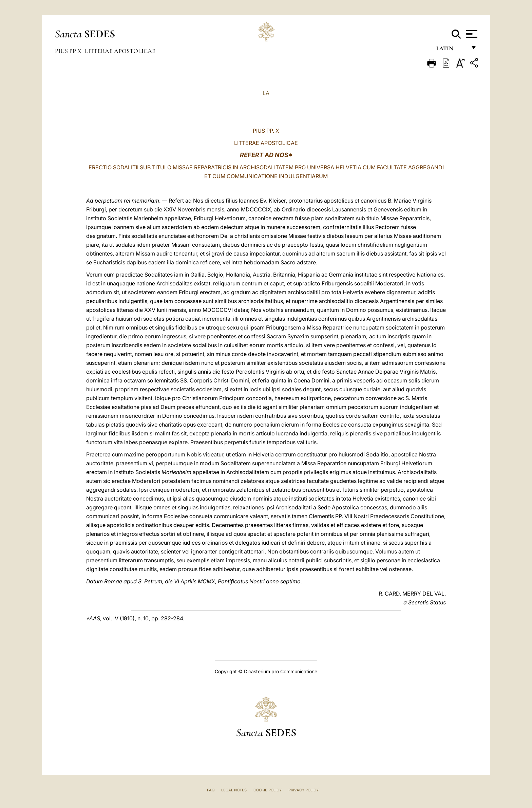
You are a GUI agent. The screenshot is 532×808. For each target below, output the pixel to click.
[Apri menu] (471, 34)
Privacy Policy (303, 790)
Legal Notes (234, 790)
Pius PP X (69, 51)
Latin (451, 50)
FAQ (211, 790)
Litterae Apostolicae (120, 51)
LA (266, 93)
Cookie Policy (268, 790)
